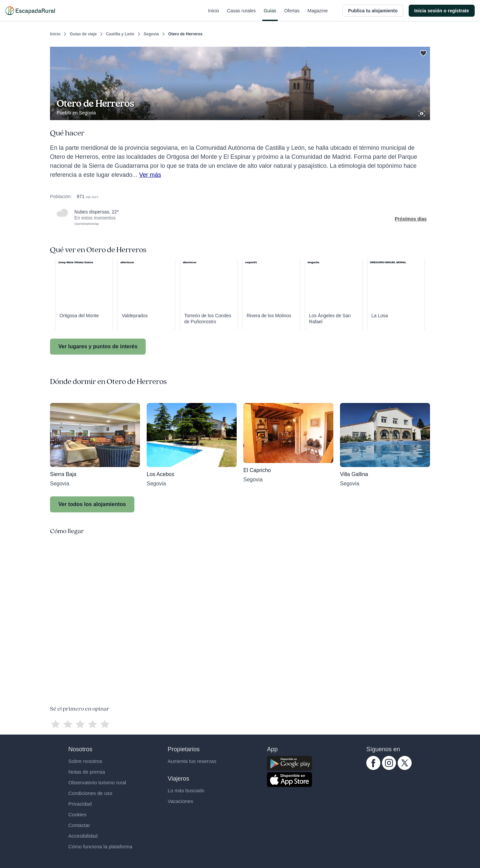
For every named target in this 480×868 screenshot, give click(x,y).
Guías (270, 15)
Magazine (318, 15)
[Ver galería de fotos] (422, 112)
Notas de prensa (87, 772)
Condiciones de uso (90, 793)
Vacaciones (180, 801)
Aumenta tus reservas (192, 761)
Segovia (151, 34)
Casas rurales (241, 15)
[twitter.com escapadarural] (405, 768)
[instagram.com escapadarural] (389, 768)
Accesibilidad (83, 836)
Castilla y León (120, 34)
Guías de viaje (83, 34)
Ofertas (292, 15)
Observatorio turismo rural (97, 782)
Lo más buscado (186, 790)
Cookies (77, 814)
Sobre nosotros (85, 761)
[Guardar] (423, 52)
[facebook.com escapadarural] (373, 768)
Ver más (150, 175)
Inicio (213, 15)
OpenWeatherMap (86, 224)
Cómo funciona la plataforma (100, 846)
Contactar (79, 825)
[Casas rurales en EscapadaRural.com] (30, 11)
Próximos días (411, 219)
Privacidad (80, 804)
